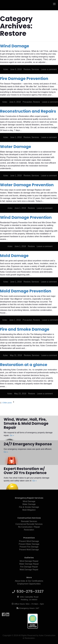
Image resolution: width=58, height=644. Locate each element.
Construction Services (29, 518)
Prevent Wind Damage (29, 541)
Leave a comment (49, 69)
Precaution (27, 102)
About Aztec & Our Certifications (29, 581)
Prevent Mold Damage (29, 550)
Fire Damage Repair (29, 567)
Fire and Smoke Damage (25, 329)
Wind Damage (14, 46)
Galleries (29, 558)
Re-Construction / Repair (29, 527)
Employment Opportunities (29, 584)
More (29, 577)
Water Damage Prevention (27, 185)
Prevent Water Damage (29, 544)
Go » (12, 435)
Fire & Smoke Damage (29, 507)
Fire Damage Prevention (24, 78)
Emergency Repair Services (29, 498)
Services (35, 69)
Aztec (6, 69)
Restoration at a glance (24, 365)
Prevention (29, 538)
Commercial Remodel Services (29, 524)
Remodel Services (29, 521)
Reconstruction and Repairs (28, 111)
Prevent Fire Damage (29, 547)
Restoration (29, 530)
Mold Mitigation (29, 510)
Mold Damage (14, 256)
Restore (27, 69)
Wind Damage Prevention (26, 217)
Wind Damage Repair (29, 561)
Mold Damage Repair (29, 570)
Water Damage (15, 147)
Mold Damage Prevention (26, 291)
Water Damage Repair (29, 564)
